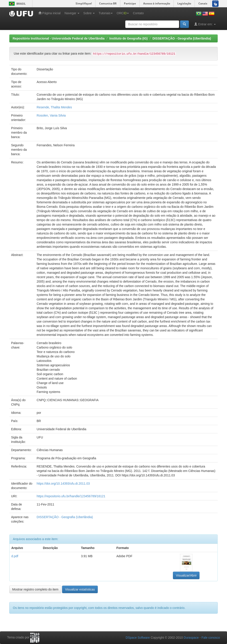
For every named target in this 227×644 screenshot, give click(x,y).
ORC (123, 13)
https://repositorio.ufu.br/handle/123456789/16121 (71, 496)
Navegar (72, 13)
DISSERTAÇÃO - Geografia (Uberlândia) (182, 38)
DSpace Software (138, 638)
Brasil (17, 4)
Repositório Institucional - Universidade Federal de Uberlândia (59, 38)
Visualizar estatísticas (80, 589)
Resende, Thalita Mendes (54, 107)
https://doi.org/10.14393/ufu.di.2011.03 (63, 483)
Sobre (89, 13)
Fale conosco (211, 638)
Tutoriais (106, 13)
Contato (138, 13)
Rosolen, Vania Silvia (51, 115)
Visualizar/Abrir (186, 575)
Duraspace (191, 638)
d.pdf (15, 556)
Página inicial (49, 13)
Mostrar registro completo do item (35, 589)
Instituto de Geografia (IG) (128, 38)
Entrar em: (205, 24)
